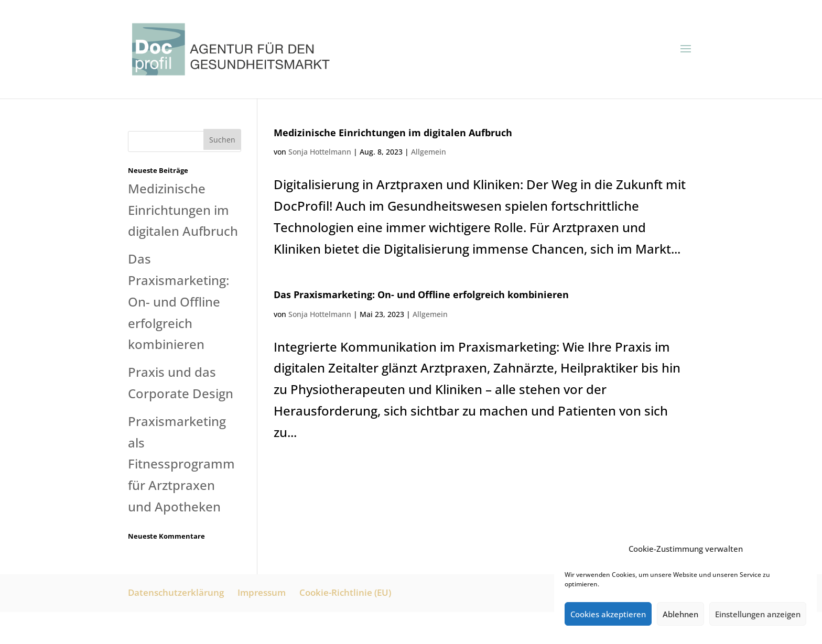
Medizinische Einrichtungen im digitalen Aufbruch (393, 133)
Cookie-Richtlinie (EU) (345, 592)
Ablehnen (680, 614)
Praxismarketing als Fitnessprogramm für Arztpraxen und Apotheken (181, 464)
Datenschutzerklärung (176, 592)
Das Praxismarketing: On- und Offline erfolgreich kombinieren (421, 294)
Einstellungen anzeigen (758, 614)
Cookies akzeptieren (608, 614)
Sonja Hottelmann (320, 152)
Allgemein (429, 152)
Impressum (262, 592)
